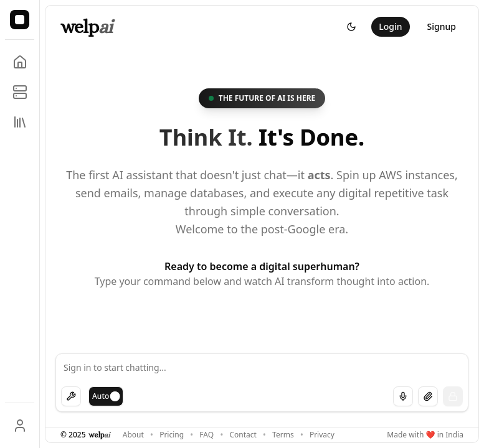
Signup (442, 26)
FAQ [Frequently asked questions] (206, 435)
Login (390, 26)
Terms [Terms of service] (283, 435)
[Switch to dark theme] (351, 27)
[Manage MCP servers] (20, 92)
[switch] (106, 396)
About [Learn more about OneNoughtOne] (133, 435)
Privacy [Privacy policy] (322, 435)
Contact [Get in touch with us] (243, 435)
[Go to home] (20, 62)
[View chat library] (20, 122)
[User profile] (20, 426)
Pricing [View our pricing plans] (172, 435)
